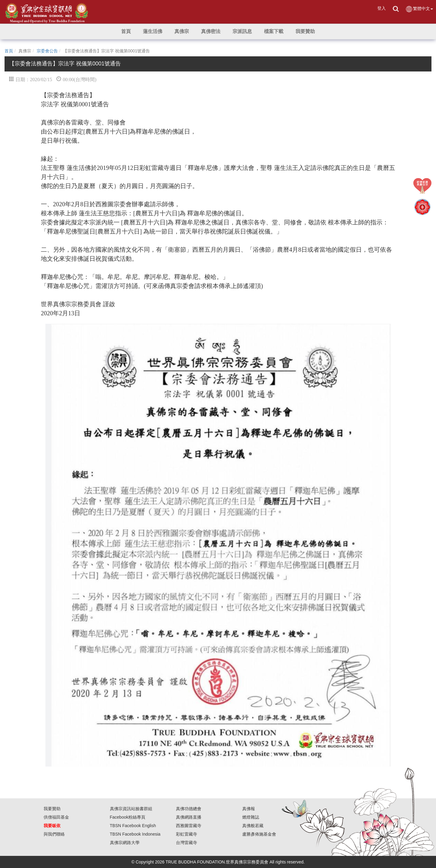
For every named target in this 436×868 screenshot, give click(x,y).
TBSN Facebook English (133, 826)
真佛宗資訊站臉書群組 (131, 809)
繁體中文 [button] (419, 9)
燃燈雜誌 (251, 817)
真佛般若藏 (253, 826)
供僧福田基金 (56, 817)
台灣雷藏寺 (187, 843)
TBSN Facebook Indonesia (135, 834)
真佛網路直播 (189, 817)
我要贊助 (52, 809)
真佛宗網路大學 (125, 843)
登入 (381, 8)
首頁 (9, 51)
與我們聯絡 (54, 834)
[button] (153, 31)
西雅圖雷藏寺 (189, 826)
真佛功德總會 (189, 809)
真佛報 (249, 809)
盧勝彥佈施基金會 (259, 834)
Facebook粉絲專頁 (128, 817)
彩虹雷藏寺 (187, 834)
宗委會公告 (47, 51)
